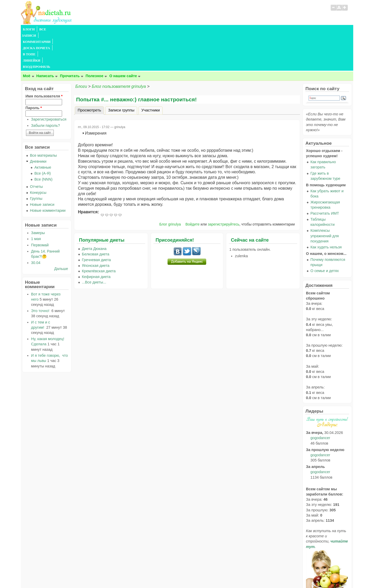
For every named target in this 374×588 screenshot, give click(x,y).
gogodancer (320, 400)
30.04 (36, 225)
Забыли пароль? (46, 88)
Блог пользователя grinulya (119, 49)
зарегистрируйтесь (224, 187)
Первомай (40, 208)
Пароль (34, 70)
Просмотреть (91, 72)
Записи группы (121, 73)
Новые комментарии (48, 173)
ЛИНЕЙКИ (155, 29)
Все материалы (43, 118)
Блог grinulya (170, 187)
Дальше (61, 231)
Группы (36, 161)
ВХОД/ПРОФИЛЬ (182, 29)
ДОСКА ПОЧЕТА (112, 29)
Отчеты (36, 149)
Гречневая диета (96, 222)
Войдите (193, 187)
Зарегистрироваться (49, 82)
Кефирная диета (96, 239)
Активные (43, 130)
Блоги (81, 49)
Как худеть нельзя (326, 210)
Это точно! (41, 273)
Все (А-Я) (42, 136)
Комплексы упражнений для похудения (325, 198)
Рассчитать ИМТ (325, 176)
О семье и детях (325, 233)
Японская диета (96, 228)
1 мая (36, 201)
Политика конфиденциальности (199, 574)
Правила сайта (162, 574)
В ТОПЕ (136, 29)
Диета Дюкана (94, 211)
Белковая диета (96, 217)
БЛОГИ (29, 29)
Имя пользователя (44, 59)
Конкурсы (38, 155)
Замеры (38, 195)
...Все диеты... (94, 245)
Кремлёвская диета (99, 234)
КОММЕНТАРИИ (79, 29)
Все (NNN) (43, 142)
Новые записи (42, 167)
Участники (151, 73)
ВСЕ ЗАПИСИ (50, 29)
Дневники (38, 124)
